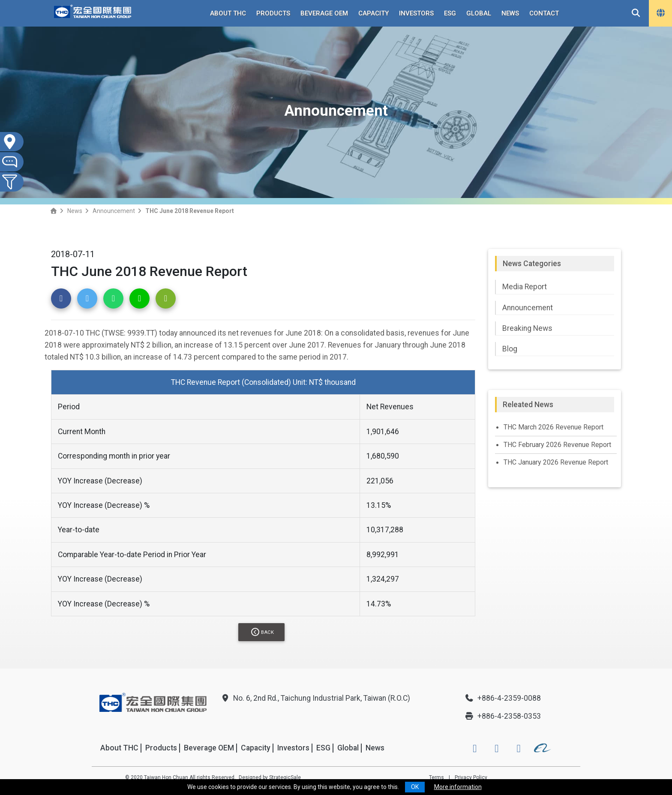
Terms (436, 777)
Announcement (114, 211)
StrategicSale (285, 777)
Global (479, 13)
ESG (450, 13)
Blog (510, 349)
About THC (228, 13)
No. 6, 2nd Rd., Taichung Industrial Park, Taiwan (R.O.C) (315, 698)
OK (415, 787)
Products (273, 13)
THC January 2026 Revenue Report (556, 462)
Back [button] (262, 632)
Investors (416, 13)
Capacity (373, 13)
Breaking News (527, 328)
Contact (544, 13)
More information (458, 787)
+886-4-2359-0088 (503, 698)
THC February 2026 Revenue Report (557, 445)
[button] (61, 298)
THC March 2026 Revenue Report (553, 427)
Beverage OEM (324, 13)
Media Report (525, 287)
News (510, 13)
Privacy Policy (471, 777)
